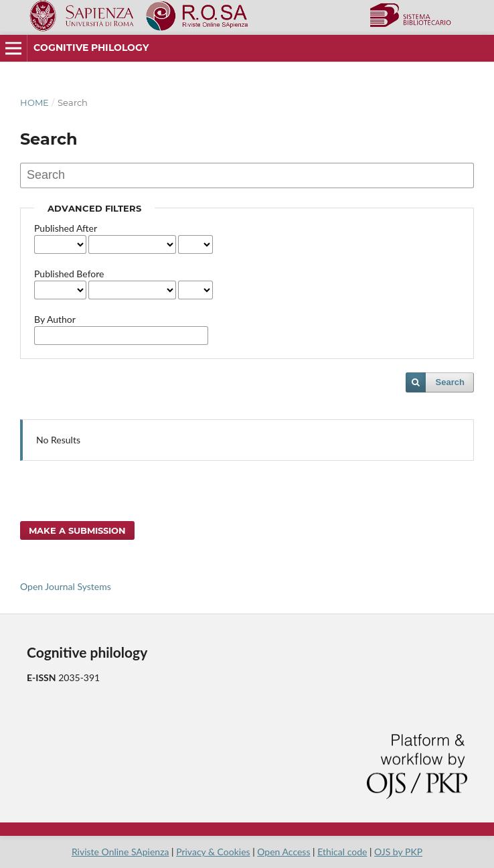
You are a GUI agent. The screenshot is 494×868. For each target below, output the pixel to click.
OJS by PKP (398, 852)
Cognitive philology (91, 48)
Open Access (283, 852)
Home (34, 102)
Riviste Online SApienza (120, 852)
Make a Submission (77, 530)
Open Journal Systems (66, 586)
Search (450, 382)
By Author (55, 319)
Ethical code (342, 852)
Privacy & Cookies (213, 852)
